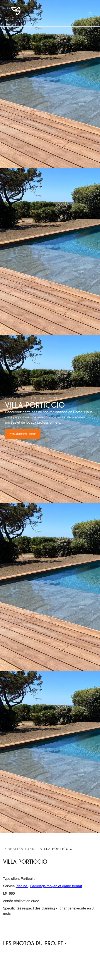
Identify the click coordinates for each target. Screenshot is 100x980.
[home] (17, 13)
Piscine (22, 886)
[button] (90, 13)
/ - (21, 849)
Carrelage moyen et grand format (56, 886)
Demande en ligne (23, 434)
